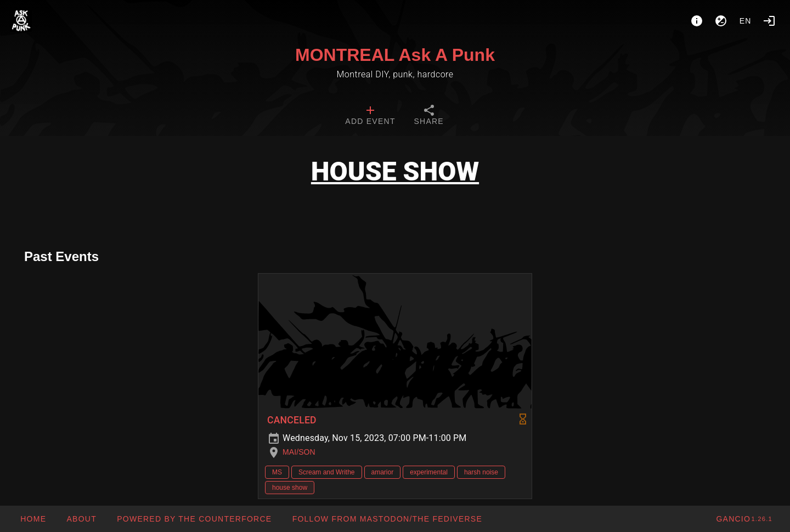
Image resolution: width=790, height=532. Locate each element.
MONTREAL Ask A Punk (395, 55)
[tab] (370, 116)
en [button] (746, 21)
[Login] (769, 21)
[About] (697, 21)
